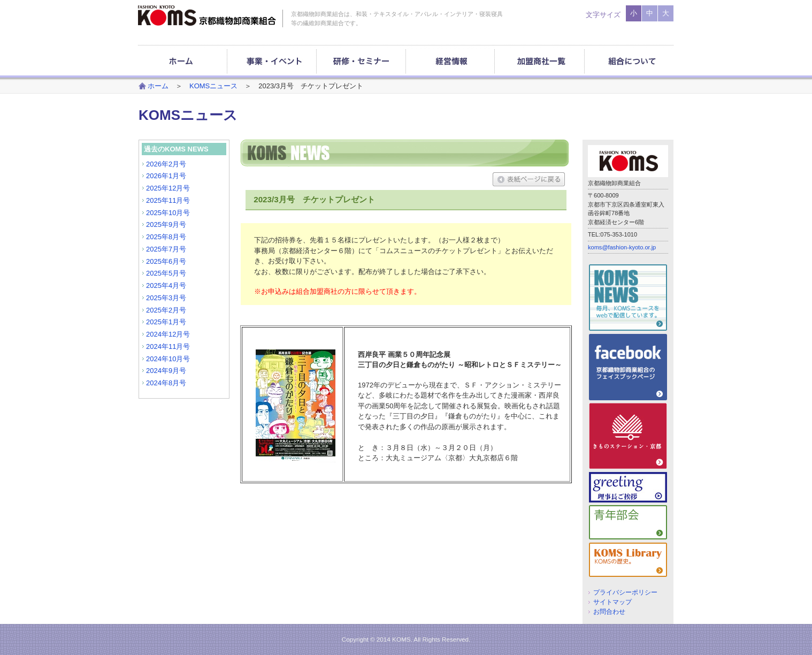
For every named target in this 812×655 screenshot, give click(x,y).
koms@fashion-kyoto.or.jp (622, 247)
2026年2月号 (166, 164)
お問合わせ (609, 611)
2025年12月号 (168, 188)
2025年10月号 (168, 213)
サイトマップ (612, 602)
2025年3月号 (166, 298)
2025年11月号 (168, 200)
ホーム (158, 86)
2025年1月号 (166, 322)
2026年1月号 (166, 176)
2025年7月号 (166, 249)
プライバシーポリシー (625, 592)
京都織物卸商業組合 (207, 16)
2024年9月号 (166, 371)
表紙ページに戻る (529, 179)
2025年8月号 (166, 237)
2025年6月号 (166, 261)
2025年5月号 (166, 273)
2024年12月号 (168, 334)
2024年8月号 (166, 383)
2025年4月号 (166, 285)
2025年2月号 (166, 310)
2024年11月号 (168, 346)
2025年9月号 (166, 224)
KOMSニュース (213, 86)
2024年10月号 (168, 359)
